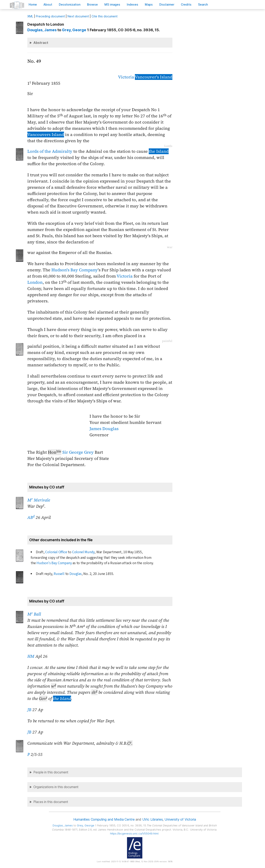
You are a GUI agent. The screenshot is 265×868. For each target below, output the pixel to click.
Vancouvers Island (46, 135)
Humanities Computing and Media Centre (104, 819)
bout (48, 4)
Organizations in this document (56, 787)
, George (74, 30)
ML (30, 16)
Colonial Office (56, 552)
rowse (92, 4)
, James (42, 30)
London (35, 282)
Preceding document (50, 16)
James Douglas (104, 429)
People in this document (51, 772)
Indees (132, 4)
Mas (149, 4)
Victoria (126, 77)
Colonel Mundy (83, 552)
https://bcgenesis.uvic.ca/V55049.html (134, 834)
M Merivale (39, 500)
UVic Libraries (153, 819)
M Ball (34, 614)
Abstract (41, 43)
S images (112, 4)
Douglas (76, 574)
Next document (78, 16)
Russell (59, 574)
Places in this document (51, 802)
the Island (159, 151)
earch (203, 4)
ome (33, 4)
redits (186, 4)
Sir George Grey (78, 452)
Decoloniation (70, 4)
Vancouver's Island (154, 77)
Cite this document (105, 16)
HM (31, 656)
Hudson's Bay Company (75, 270)
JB (29, 710)
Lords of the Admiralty (50, 151)
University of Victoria (180, 819)
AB (31, 517)
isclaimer (167, 4)
